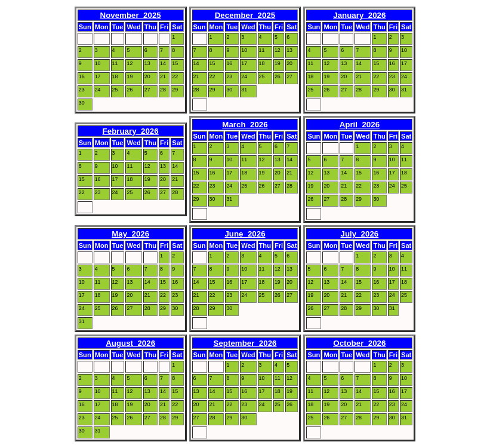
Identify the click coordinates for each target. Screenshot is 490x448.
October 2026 (359, 343)
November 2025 (131, 15)
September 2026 (245, 343)
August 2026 (130, 343)
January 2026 (359, 15)
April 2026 (360, 125)
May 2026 (130, 234)
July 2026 (359, 234)
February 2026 (131, 131)
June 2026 (245, 234)
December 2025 (245, 15)
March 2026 (245, 125)
